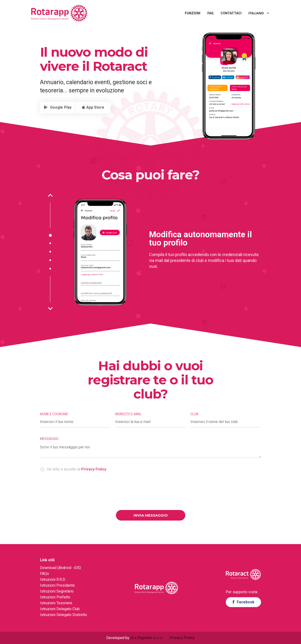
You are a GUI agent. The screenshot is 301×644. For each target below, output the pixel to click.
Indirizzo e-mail (128, 414)
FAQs (44, 574)
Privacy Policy (94, 469)
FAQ (202, 13)
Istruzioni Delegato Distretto (63, 615)
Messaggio (49, 439)
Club (194, 414)
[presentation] (150, 491)
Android (65, 568)
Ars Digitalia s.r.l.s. (147, 638)
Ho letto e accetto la (74, 469)
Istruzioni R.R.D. (53, 579)
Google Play (58, 107)
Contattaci (222, 13)
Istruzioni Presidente (57, 585)
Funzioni (184, 13)
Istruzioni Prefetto (55, 597)
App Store (93, 107)
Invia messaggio (151, 515)
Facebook (244, 602)
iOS (77, 568)
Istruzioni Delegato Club (60, 609)
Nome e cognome (54, 414)
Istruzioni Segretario (57, 591)
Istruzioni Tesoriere (56, 603)
